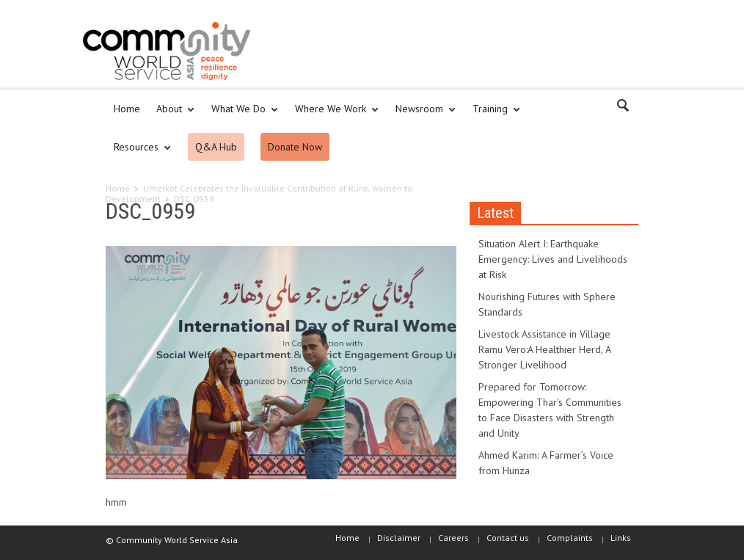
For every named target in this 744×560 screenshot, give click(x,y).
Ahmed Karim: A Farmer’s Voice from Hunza (546, 463)
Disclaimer (399, 538)
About (171, 115)
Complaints (570, 538)
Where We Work (333, 115)
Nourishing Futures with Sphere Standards (547, 304)
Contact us (508, 538)
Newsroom (422, 115)
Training (492, 115)
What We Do (241, 115)
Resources (138, 153)
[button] (624, 108)
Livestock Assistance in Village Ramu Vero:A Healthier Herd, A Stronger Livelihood (544, 349)
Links (621, 538)
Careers (453, 538)
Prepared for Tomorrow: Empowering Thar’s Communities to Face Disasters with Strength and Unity (550, 410)
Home (127, 109)
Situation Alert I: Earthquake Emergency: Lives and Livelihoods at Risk (553, 259)
